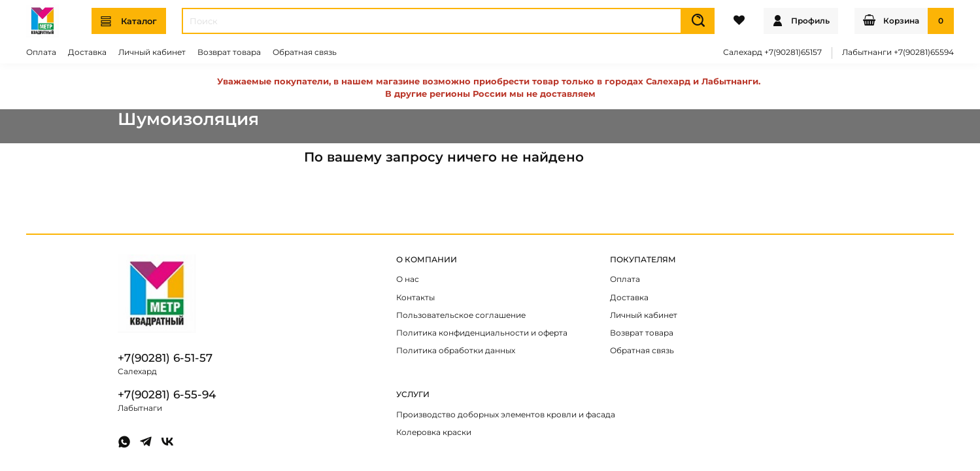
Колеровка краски (434, 432)
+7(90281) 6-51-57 (165, 358)
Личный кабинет (152, 52)
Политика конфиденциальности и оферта (482, 333)
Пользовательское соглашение (461, 315)
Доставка (87, 52)
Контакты (415, 298)
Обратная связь (305, 52)
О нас (408, 279)
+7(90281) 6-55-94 (167, 394)
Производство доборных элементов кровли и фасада (506, 415)
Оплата (41, 52)
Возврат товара (229, 52)
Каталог (129, 21)
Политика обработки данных (456, 351)
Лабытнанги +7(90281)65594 (898, 52)
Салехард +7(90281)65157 (772, 52)
